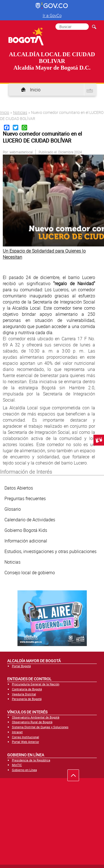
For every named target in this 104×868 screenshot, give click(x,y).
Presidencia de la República (31, 760)
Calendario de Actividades (30, 520)
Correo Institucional (26, 737)
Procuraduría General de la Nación (36, 684)
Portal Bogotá (21, 666)
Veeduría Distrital (24, 694)
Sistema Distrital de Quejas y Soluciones (40, 727)
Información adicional (26, 541)
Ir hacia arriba (76, 777)
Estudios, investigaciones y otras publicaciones (50, 551)
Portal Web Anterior (26, 742)
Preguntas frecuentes (25, 498)
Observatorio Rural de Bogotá (32, 722)
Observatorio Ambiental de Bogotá (36, 717)
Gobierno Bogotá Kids (26, 530)
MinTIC (17, 765)
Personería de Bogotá (27, 699)
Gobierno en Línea (24, 770)
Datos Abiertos (19, 488)
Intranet (17, 732)
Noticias (20, 112)
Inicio (35, 90)
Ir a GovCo (52, 15)
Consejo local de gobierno (30, 573)
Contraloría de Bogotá (27, 689)
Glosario (13, 509)
